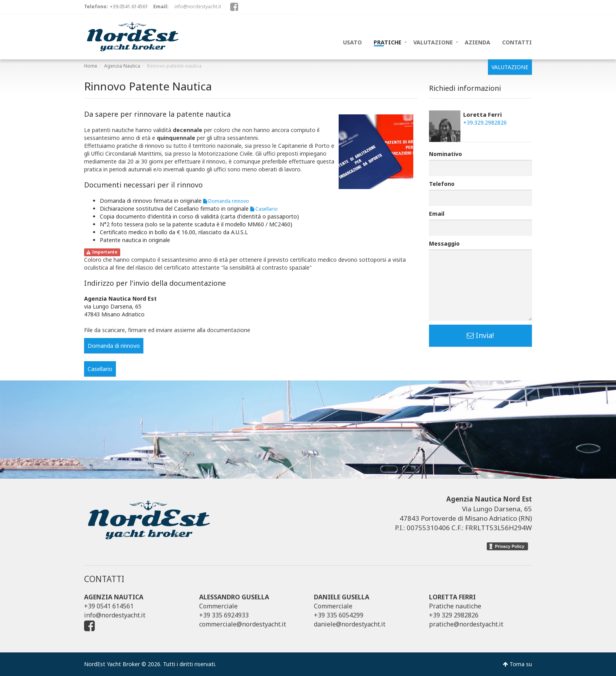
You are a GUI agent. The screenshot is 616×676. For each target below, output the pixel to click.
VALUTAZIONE (433, 42)
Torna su (517, 664)
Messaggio (444, 243)
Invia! (480, 335)
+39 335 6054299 (339, 615)
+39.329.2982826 (485, 122)
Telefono (442, 184)
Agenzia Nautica (122, 66)
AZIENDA (478, 42)
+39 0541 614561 (109, 606)
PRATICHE (388, 42)
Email (437, 214)
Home (91, 66)
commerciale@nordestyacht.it (243, 624)
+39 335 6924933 (224, 615)
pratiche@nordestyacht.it (466, 624)
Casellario (264, 209)
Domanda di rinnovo (114, 346)
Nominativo (445, 154)
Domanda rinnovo (226, 201)
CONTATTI (517, 42)
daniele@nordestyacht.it (350, 624)
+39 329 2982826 (454, 615)
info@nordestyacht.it (198, 6)
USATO (352, 42)
